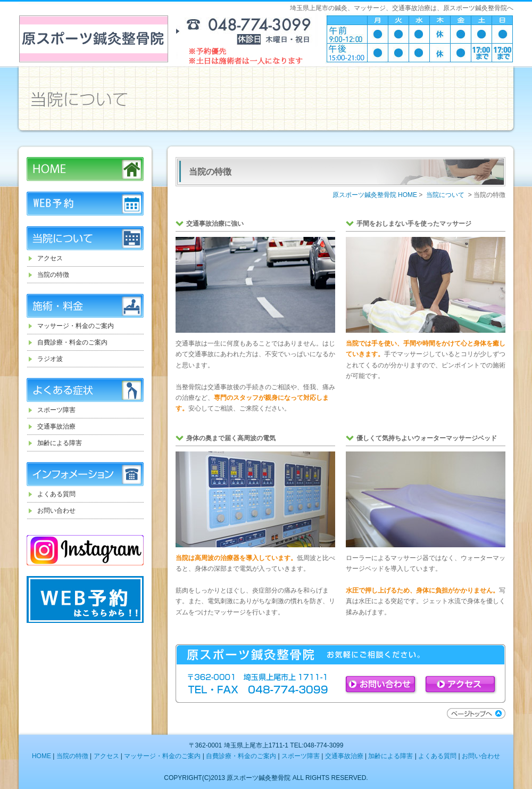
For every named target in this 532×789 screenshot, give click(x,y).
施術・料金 (85, 306)
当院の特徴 (53, 275)
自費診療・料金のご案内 (72, 342)
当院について (85, 238)
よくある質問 (56, 494)
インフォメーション (85, 474)
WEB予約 (85, 204)
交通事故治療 (56, 426)
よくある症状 (85, 390)
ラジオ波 (50, 359)
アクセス (50, 258)
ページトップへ (476, 713)
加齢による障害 (60, 443)
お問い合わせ (56, 511)
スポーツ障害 (56, 410)
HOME (85, 169)
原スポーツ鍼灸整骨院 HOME (375, 195)
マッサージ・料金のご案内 (76, 326)
